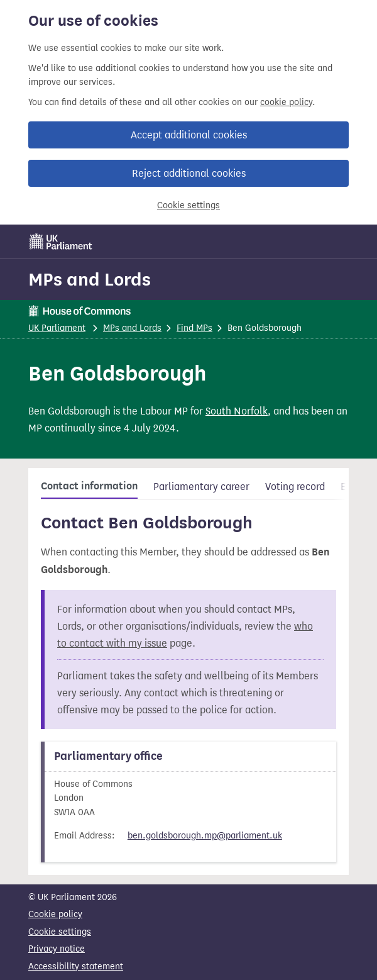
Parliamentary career (201, 487)
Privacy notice (57, 949)
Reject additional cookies (189, 173)
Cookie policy (55, 914)
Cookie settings (188, 205)
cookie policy (286, 102)
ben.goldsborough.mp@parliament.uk (205, 836)
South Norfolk (237, 411)
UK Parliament (57, 328)
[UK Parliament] (61, 242)
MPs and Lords (90, 279)
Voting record (295, 487)
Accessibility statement (76, 966)
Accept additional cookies (189, 135)
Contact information (89, 486)
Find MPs (194, 328)
